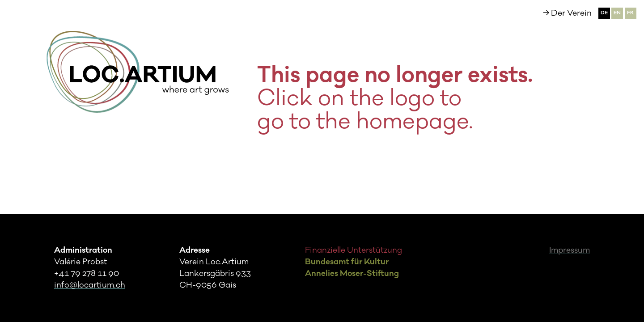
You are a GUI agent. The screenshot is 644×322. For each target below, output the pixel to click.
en (617, 13)
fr (630, 13)
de (604, 13)
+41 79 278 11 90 (87, 273)
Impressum (570, 250)
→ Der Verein (567, 13)
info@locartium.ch (90, 285)
